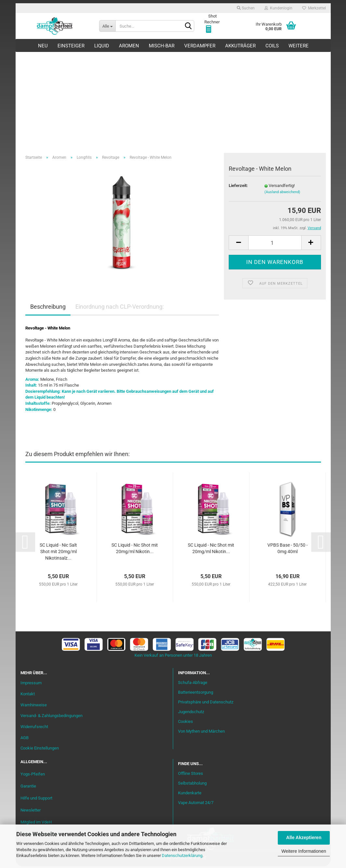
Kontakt (28, 695)
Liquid (102, 46)
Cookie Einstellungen (40, 749)
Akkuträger (240, 46)
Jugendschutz (191, 713)
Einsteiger (71, 46)
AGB (25, 739)
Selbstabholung (192, 785)
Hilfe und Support (36, 799)
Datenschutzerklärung (182, 856)
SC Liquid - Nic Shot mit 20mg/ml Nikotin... (135, 550)
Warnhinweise (34, 706)
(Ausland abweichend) (282, 193)
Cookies (186, 723)
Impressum (31, 684)
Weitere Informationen (304, 851)
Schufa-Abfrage (193, 684)
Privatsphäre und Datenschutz (206, 703)
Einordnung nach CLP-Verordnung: (120, 308)
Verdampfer (200, 46)
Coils (272, 46)
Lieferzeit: (238, 187)
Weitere (299, 46)
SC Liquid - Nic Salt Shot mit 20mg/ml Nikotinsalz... (58, 553)
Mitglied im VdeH (36, 823)
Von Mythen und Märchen (201, 732)
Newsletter (31, 811)
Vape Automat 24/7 (196, 804)
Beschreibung (48, 308)
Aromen (129, 46)
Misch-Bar (162, 46)
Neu (43, 46)
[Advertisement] (173, 101)
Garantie (28, 787)
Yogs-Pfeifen (33, 775)
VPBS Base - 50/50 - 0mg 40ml (288, 550)
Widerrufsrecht (34, 728)
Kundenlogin (278, 8)
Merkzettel (314, 8)
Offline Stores (191, 775)
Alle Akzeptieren (304, 837)
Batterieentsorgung (196, 694)
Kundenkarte (190, 794)
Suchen (246, 8)
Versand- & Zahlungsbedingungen (51, 717)
